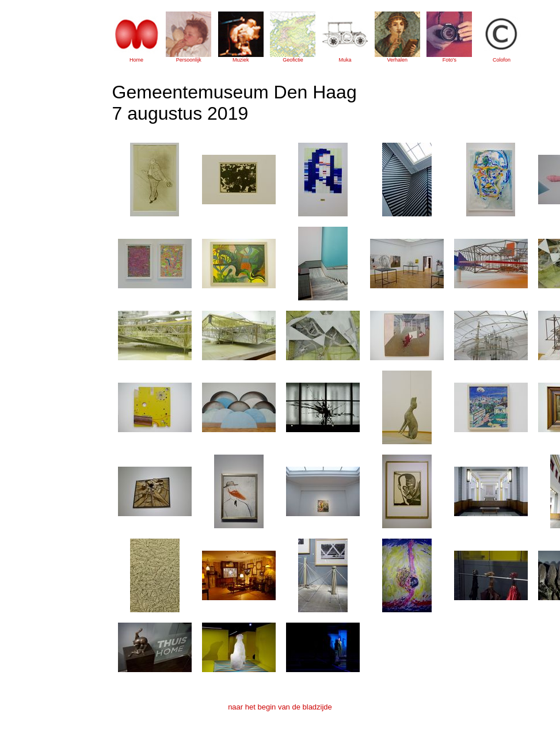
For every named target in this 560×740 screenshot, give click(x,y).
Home (136, 60)
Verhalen (397, 60)
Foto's (449, 60)
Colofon (502, 60)
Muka (345, 60)
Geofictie (293, 60)
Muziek (241, 60)
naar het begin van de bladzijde (280, 707)
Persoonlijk (189, 60)
